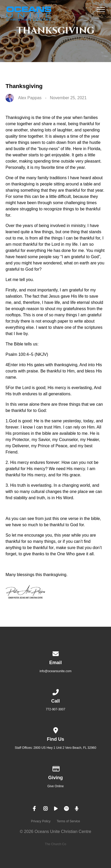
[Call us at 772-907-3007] (56, 691)
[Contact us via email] (56, 653)
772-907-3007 (55, 709)
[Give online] (56, 768)
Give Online (55, 786)
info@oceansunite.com (55, 671)
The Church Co (55, 844)
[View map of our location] (56, 730)
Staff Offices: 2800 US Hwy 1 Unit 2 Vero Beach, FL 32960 (56, 748)
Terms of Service (68, 821)
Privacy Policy (41, 821)
